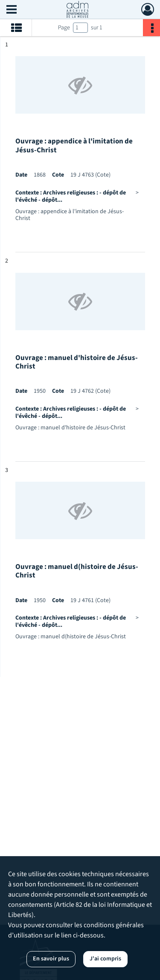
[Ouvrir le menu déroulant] (12, 10)
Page (64, 28)
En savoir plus (51, 959)
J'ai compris (105, 959)
